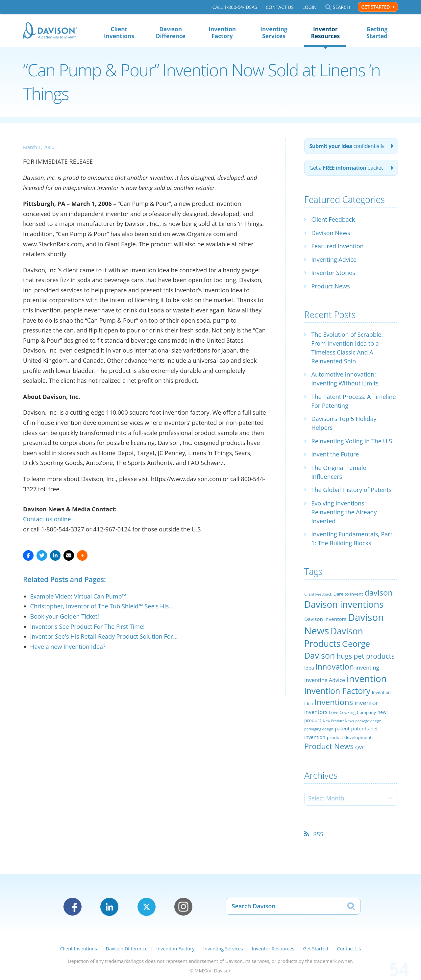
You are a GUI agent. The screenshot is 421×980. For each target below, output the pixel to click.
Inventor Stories (333, 273)
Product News (331, 286)
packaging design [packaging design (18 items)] (319, 729)
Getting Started (377, 33)
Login (309, 7)
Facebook (73, 907)
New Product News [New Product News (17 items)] (338, 721)
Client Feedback (333, 219)
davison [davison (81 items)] (379, 593)
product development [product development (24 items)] (349, 737)
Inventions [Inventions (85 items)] (334, 702)
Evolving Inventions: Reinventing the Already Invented (344, 512)
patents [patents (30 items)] (360, 728)
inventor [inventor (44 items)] (366, 703)
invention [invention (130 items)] (367, 678)
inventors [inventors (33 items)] (316, 712)
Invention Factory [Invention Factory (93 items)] (337, 691)
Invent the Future (335, 454)
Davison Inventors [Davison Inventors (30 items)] (325, 619)
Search (341, 7)
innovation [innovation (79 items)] (335, 667)
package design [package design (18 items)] (368, 721)
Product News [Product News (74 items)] (329, 746)
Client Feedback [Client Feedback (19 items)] (318, 594)
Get (346, 168)
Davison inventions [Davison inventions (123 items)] (344, 604)
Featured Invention (338, 246)
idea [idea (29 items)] (309, 668)
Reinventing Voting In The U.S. (353, 441)
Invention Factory (222, 33)
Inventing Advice (334, 259)
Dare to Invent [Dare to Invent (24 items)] (348, 594)
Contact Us (280, 7)
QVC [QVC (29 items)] (360, 747)
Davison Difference (171, 33)
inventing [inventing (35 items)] (367, 667)
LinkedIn (109, 907)
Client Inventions (119, 33)
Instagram (183, 907)
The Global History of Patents (352, 490)
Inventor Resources (325, 33)
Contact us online (47, 519)
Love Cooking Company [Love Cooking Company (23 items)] (352, 712)
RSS (318, 834)
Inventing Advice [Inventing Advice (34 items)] (325, 680)
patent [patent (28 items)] (342, 728)
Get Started (375, 7)
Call (235, 7)
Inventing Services (274, 33)
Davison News (331, 233)
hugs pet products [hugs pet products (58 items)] (366, 656)
